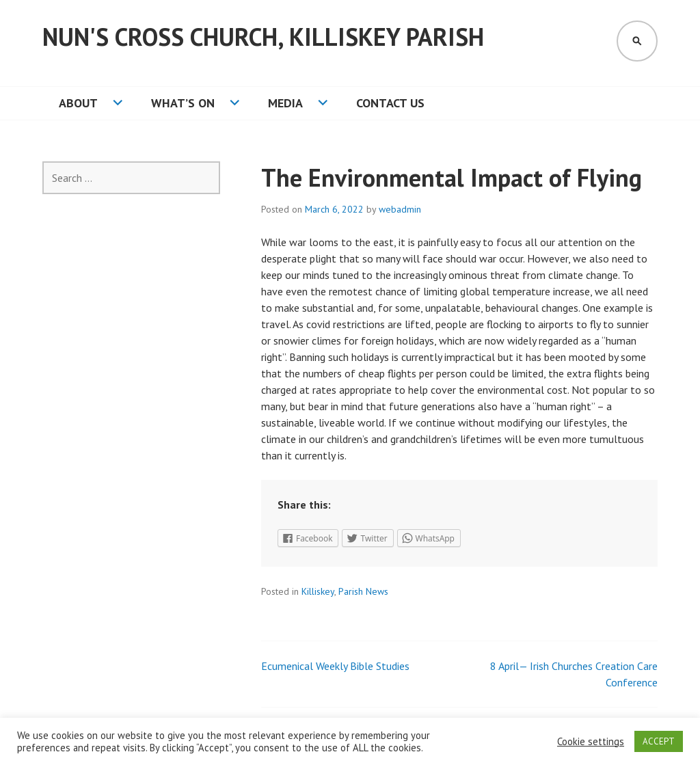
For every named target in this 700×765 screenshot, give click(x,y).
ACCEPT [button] (659, 741)
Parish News (363, 591)
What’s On (183, 103)
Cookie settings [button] (591, 742)
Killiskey (318, 591)
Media (285, 103)
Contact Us (390, 103)
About (78, 103)
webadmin (400, 209)
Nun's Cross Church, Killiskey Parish (263, 37)
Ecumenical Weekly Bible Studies (335, 666)
